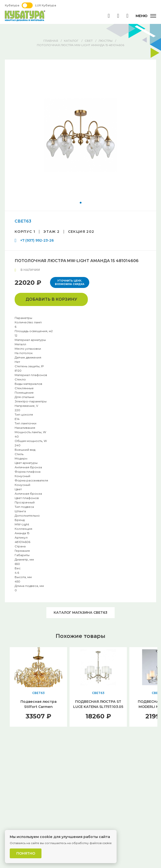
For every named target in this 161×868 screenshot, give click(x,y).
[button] (81, 203)
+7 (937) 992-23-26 (37, 240)
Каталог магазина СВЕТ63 (80, 613)
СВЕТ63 (23, 221)
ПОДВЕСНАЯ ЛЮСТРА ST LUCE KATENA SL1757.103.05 (98, 704)
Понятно (26, 853)
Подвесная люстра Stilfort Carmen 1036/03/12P (39, 707)
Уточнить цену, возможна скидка (70, 282)
